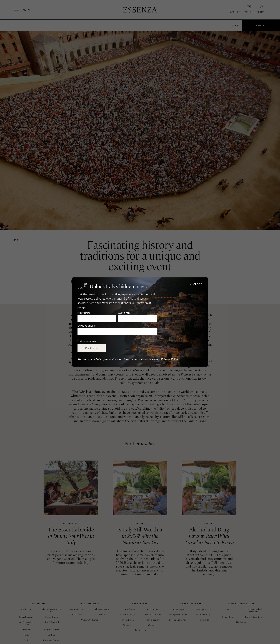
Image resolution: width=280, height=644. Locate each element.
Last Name (124, 313)
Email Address (87, 326)
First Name (84, 313)
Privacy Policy (170, 359)
